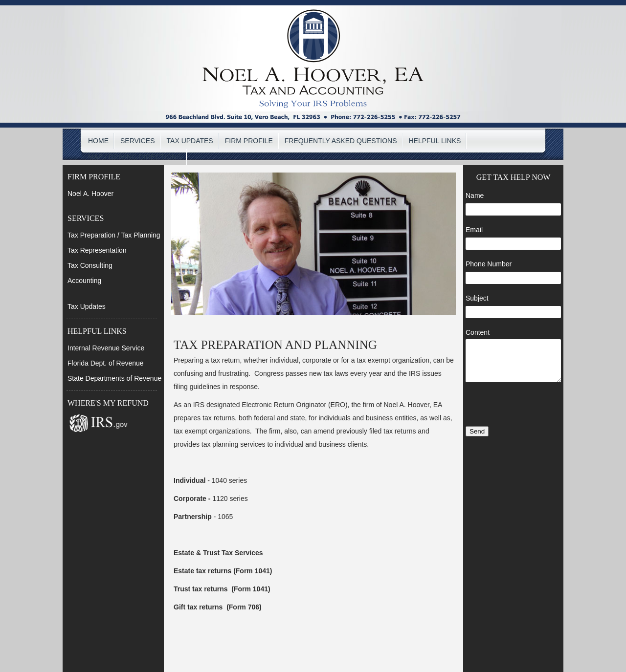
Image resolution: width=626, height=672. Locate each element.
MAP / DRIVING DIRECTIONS (134, 157)
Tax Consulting (90, 265)
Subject (477, 298)
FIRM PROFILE (249, 141)
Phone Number (489, 264)
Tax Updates (87, 306)
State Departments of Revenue (114, 378)
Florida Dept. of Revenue (106, 363)
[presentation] (513, 405)
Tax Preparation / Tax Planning (114, 235)
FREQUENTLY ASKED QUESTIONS (341, 141)
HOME (98, 141)
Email (474, 230)
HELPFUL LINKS (435, 141)
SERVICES (138, 141)
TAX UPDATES (190, 141)
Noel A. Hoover (90, 194)
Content (478, 332)
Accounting (84, 281)
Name (475, 195)
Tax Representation (97, 250)
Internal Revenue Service (106, 348)
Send (477, 431)
